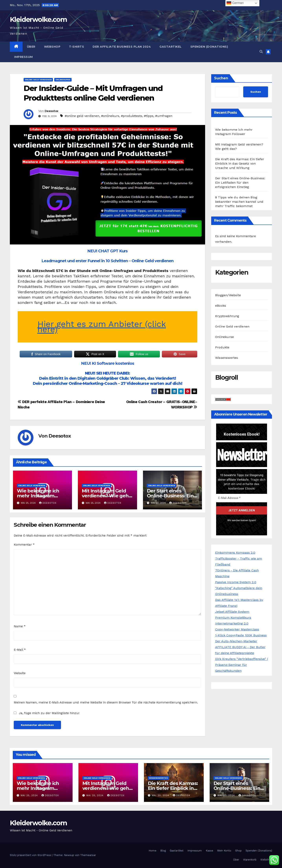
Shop (238, 851)
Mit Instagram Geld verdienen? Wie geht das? (106, 496)
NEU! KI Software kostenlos (108, 363)
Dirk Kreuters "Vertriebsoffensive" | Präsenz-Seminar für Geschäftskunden (241, 665)
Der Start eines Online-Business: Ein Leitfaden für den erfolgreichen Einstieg (240, 183)
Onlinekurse (63, 80)
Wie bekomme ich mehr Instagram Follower (38, 496)
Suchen (221, 78)
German (235, 3)
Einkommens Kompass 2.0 (235, 553)
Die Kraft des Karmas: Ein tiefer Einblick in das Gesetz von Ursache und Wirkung (240, 163)
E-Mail (20, 650)
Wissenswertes (227, 358)
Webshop (52, 47)
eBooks (221, 306)
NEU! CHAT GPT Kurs (107, 251)
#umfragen (164, 116)
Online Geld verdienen (38, 80)
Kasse (209, 851)
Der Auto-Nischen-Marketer (236, 641)
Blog (163, 851)
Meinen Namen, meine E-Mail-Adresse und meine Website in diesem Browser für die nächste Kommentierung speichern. (106, 702)
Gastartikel (171, 47)
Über (31, 47)
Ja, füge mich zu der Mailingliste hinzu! (47, 713)
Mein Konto (224, 851)
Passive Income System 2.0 (236, 582)
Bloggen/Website (228, 295)
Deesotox (51, 111)
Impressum (23, 57)
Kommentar (24, 545)
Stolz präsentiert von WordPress (31, 855)
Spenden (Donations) (209, 47)
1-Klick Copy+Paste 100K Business (241, 635)
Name (20, 626)
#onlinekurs (110, 116)
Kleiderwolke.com (38, 19)
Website (20, 673)
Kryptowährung (227, 316)
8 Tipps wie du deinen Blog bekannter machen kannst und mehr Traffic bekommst (239, 202)
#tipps (149, 116)
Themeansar (88, 855)
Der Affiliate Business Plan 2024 (122, 47)
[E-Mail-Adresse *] (242, 498)
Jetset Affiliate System (232, 612)
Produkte (222, 347)
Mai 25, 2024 (30, 795)
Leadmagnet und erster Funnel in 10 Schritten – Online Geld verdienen (107, 261)
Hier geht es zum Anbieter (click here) (102, 327)
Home (153, 851)
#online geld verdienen (82, 116)
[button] (261, 52)
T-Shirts (76, 47)
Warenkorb (250, 860)
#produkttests (132, 116)
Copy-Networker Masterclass (237, 629)
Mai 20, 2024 (161, 795)
